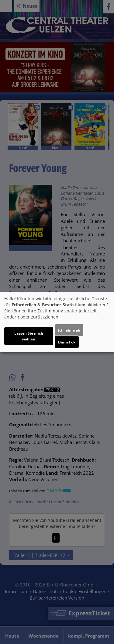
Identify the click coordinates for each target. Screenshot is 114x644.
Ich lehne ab (69, 330)
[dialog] (57, 322)
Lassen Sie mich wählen (29, 336)
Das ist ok (67, 342)
